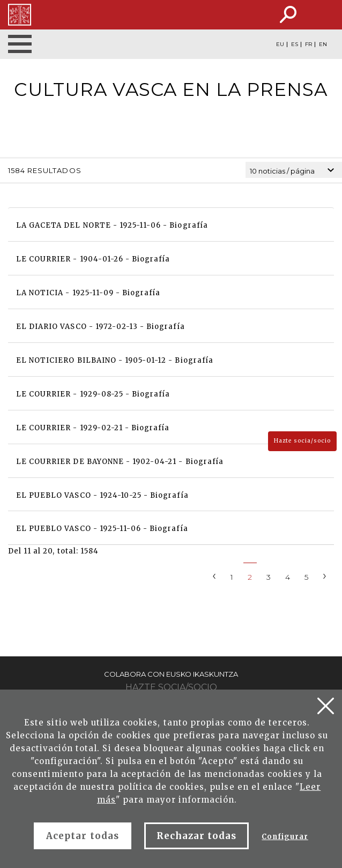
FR (308, 44)
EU (280, 44)
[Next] (325, 575)
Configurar (285, 837)
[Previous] (214, 575)
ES (295, 44)
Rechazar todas (197, 836)
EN (323, 44)
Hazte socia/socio (302, 441)
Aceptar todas (83, 836)
